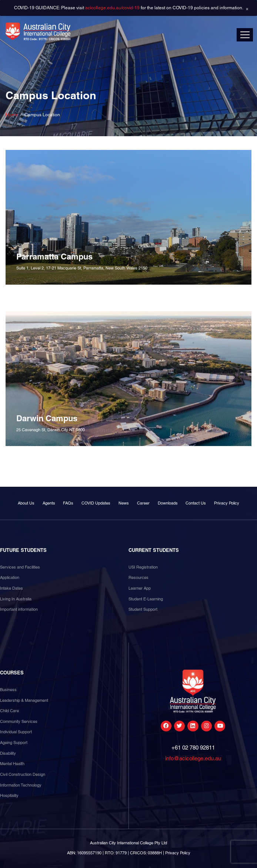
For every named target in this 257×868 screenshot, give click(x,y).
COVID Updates (96, 503)
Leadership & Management (24, 700)
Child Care (9, 711)
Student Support (143, 609)
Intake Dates (11, 588)
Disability (8, 753)
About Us (26, 503)
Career (143, 503)
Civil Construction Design (23, 774)
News (124, 503)
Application (10, 577)
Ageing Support (14, 743)
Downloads (168, 503)
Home (12, 115)
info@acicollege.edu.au (193, 758)
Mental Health (12, 764)
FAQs (68, 503)
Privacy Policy (227, 503)
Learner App (140, 588)
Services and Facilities (20, 567)
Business (8, 690)
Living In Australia (16, 599)
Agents (49, 503)
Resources (138, 577)
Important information (19, 609)
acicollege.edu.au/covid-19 (112, 8)
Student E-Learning (146, 599)
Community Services (19, 721)
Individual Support (16, 732)
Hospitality (9, 795)
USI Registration (143, 567)
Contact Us (196, 503)
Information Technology (21, 785)
